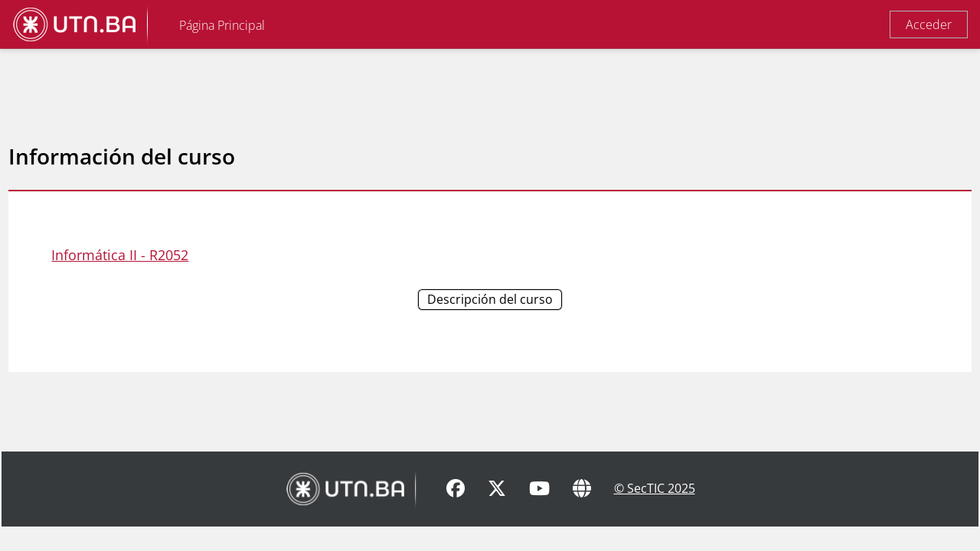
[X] (497, 514)
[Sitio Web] (582, 514)
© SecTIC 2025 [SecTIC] (655, 513)
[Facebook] (456, 514)
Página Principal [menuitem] (222, 25)
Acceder (929, 24)
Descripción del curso (490, 299)
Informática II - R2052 (154, 255)
